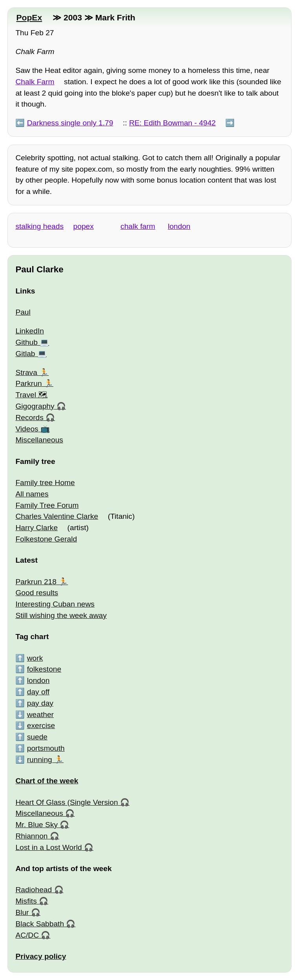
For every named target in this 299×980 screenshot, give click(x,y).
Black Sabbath (40, 924)
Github (26, 342)
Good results (37, 593)
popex (84, 226)
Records (29, 418)
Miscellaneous (39, 440)
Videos (27, 429)
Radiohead (34, 890)
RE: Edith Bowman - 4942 (172, 123)
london (179, 226)
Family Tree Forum (47, 505)
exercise (41, 725)
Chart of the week (47, 781)
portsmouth (46, 748)
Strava (26, 372)
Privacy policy (41, 956)
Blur (22, 912)
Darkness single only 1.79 (70, 123)
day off (38, 692)
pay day (40, 703)
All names (32, 494)
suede (37, 737)
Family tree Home (45, 483)
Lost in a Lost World (48, 847)
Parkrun (28, 383)
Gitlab (25, 354)
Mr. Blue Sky (36, 825)
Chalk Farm (35, 82)
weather (40, 715)
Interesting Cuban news (55, 604)
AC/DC (27, 935)
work (35, 658)
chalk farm (138, 226)
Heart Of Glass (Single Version (67, 802)
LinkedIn (30, 331)
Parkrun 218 (36, 582)
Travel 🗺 (31, 395)
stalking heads (39, 226)
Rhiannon (31, 836)
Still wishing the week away (61, 615)
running (40, 760)
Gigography (35, 406)
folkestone (44, 669)
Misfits (26, 901)
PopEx (29, 17)
